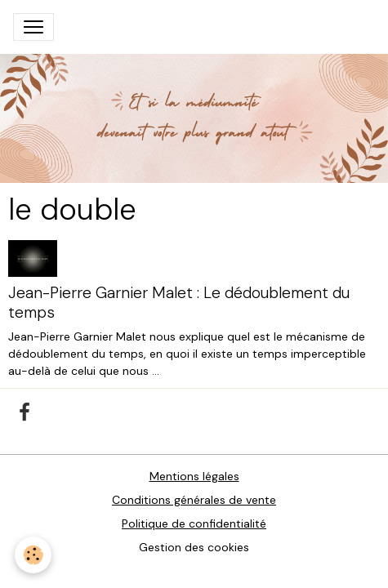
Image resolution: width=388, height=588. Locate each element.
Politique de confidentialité (194, 523)
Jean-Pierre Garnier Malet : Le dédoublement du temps (179, 302)
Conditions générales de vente (194, 500)
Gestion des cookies (194, 547)
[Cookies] (33, 555)
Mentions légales (194, 476)
